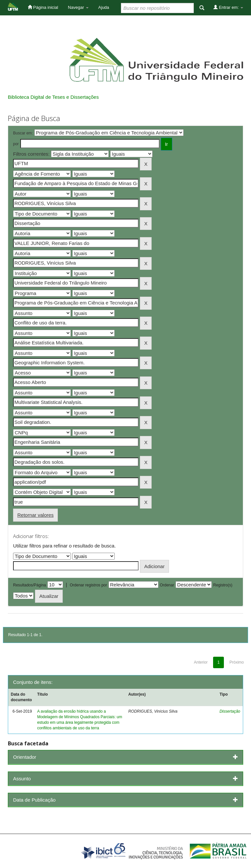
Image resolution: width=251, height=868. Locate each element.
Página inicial (43, 7)
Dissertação (230, 711)
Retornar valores (35, 515)
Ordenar (167, 585)
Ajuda (104, 7)
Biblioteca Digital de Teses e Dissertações (53, 97)
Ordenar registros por (88, 585)
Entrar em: (228, 7)
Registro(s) (223, 585)
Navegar (78, 7)
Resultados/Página (30, 585)
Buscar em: (23, 133)
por (16, 144)
